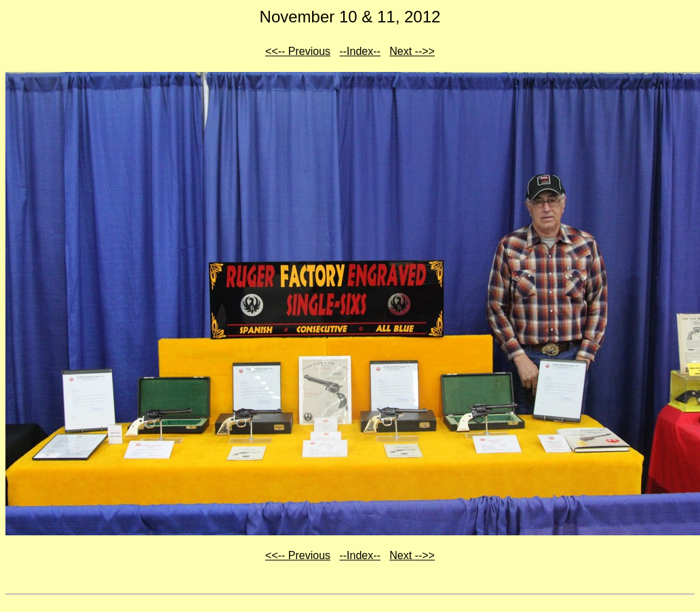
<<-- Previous (298, 51)
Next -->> (412, 51)
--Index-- (359, 51)
